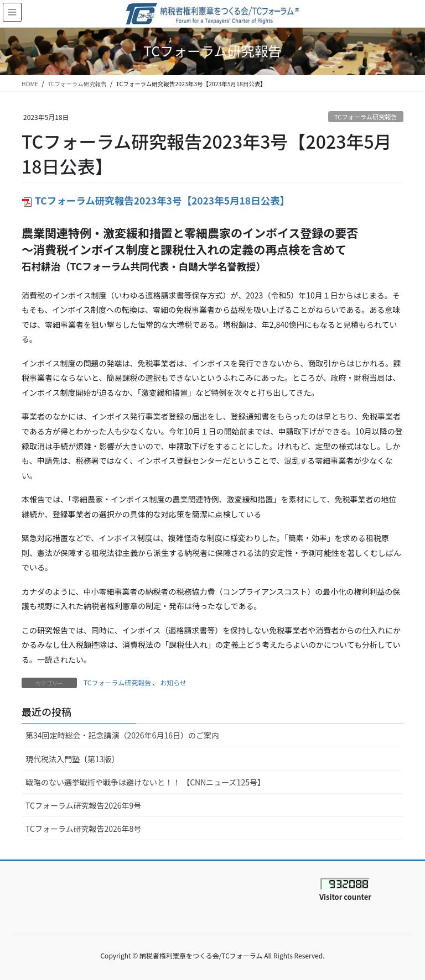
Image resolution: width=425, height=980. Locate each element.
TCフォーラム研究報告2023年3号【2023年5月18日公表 (151, 200)
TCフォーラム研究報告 (366, 117)
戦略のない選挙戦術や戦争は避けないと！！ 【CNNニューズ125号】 (145, 782)
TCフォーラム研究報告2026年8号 (87, 829)
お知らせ (173, 682)
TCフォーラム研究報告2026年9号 (83, 805)
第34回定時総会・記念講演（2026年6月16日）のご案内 (122, 735)
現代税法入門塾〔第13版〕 (72, 759)
